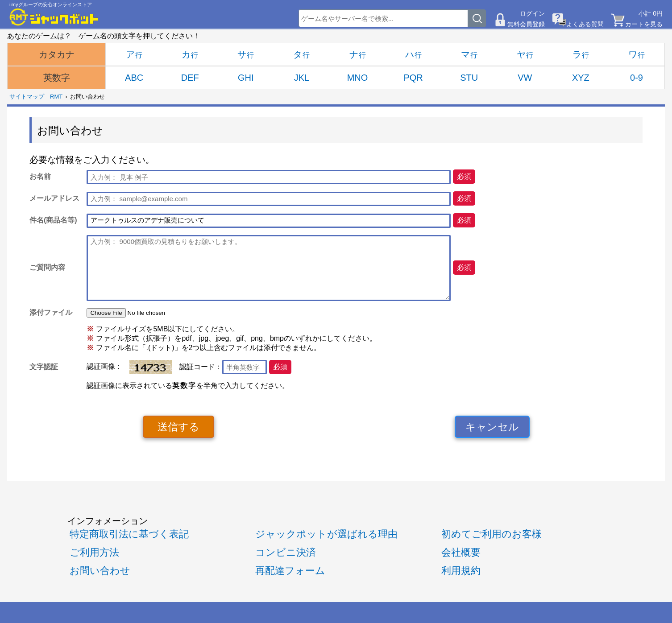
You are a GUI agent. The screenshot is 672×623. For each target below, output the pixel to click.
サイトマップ (27, 97)
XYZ (581, 78)
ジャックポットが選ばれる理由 (326, 534)
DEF (190, 78)
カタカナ (57, 54)
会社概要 (461, 552)
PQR (413, 78)
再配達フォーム (290, 571)
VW (525, 78)
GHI (246, 78)
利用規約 (461, 571)
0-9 (637, 78)
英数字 (57, 78)
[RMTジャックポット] (54, 17)
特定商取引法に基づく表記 (129, 534)
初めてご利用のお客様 (492, 534)
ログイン (532, 13)
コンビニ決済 (286, 552)
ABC (134, 78)
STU (469, 78)
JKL (302, 78)
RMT (56, 97)
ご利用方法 (94, 552)
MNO (358, 78)
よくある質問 (585, 24)
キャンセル (492, 427)
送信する (178, 427)
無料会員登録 (526, 24)
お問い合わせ (100, 571)
